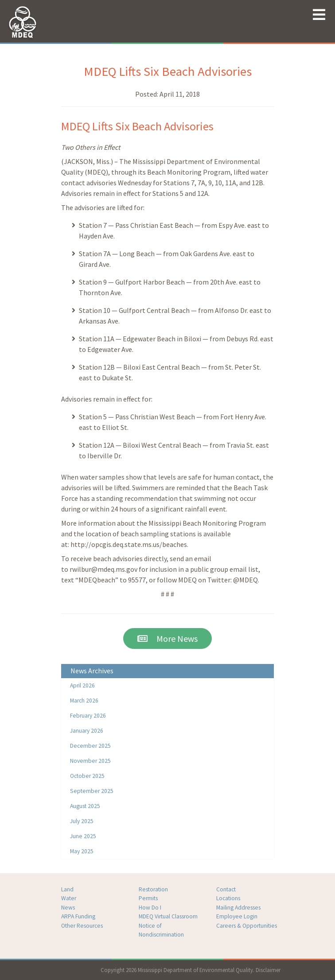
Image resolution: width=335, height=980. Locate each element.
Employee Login (237, 916)
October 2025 (87, 776)
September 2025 (92, 791)
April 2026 (82, 685)
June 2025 (83, 836)
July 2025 (82, 821)
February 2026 (88, 716)
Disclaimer (268, 970)
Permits (148, 898)
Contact (226, 889)
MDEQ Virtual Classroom (168, 916)
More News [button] (167, 638)
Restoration (153, 889)
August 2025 (85, 806)
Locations (228, 898)
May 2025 (82, 851)
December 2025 (90, 746)
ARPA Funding (78, 916)
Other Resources (82, 926)
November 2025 (90, 761)
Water (69, 898)
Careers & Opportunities (247, 926)
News (68, 908)
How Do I (150, 908)
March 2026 (84, 701)
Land (67, 889)
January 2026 (87, 731)
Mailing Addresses (238, 908)
